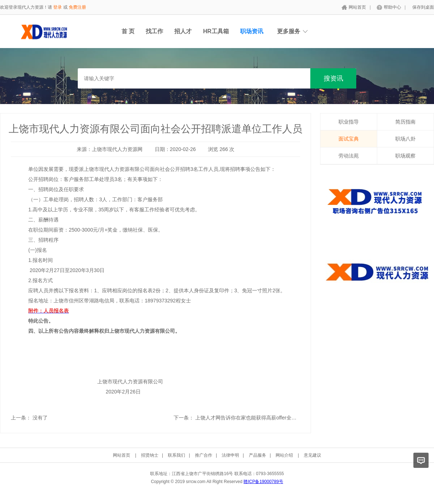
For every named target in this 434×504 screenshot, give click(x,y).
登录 (58, 7)
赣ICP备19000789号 (263, 482)
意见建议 (312, 455)
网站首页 (357, 7)
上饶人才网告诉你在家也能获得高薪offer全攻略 (248, 418)
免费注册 (77, 7)
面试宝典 (349, 139)
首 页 (128, 31)
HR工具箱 (216, 31)
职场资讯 (252, 31)
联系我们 (176, 455)
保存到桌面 (423, 7)
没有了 (40, 418)
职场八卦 (405, 139)
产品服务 (258, 455)
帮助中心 (392, 7)
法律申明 (230, 455)
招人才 (183, 31)
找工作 (154, 31)
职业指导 (349, 122)
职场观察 (405, 156)
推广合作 (204, 455)
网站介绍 (284, 455)
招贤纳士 (150, 455)
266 (224, 149)
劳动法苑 (349, 156)
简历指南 (405, 122)
